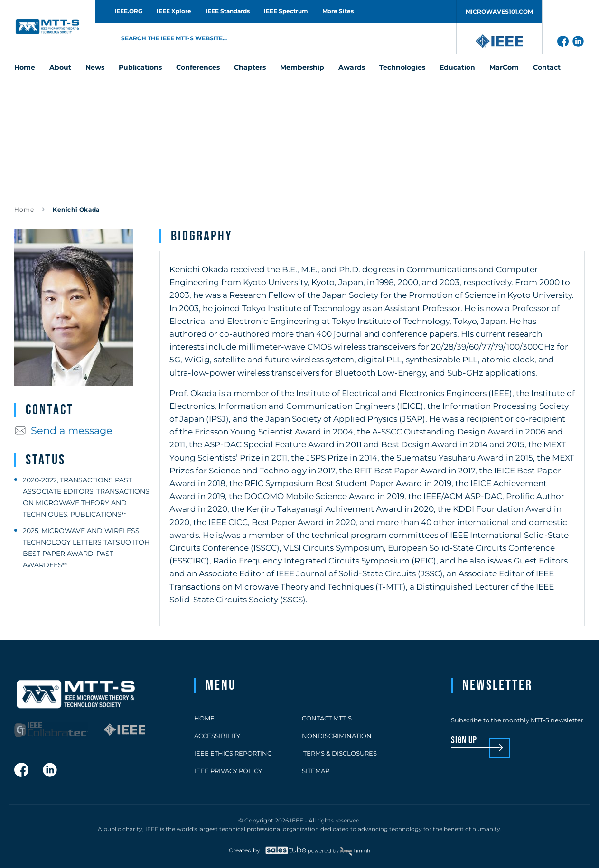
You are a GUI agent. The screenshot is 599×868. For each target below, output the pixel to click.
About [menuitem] (60, 67)
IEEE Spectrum (286, 11)
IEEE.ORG (128, 11)
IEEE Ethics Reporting (233, 753)
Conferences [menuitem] (198, 67)
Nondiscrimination (337, 736)
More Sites (338, 11)
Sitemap (316, 771)
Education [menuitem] (457, 67)
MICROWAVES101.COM (499, 12)
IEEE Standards (228, 11)
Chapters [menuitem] (250, 67)
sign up (464, 741)
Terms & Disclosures (339, 753)
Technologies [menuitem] (402, 67)
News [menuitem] (95, 67)
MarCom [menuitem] (504, 67)
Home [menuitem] (25, 67)
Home (24, 209)
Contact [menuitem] (547, 67)
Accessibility (217, 736)
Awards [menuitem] (352, 67)
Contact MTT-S (327, 718)
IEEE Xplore (174, 11)
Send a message (63, 430)
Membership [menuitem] (302, 67)
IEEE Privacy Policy (228, 771)
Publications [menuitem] (140, 67)
